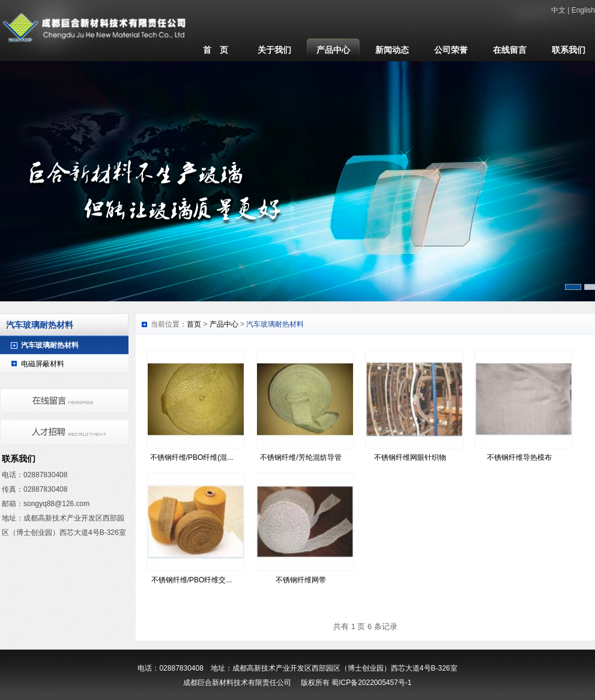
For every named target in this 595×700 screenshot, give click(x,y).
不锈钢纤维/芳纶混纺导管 (301, 457)
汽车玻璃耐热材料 (50, 345)
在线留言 (510, 50)
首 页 (216, 50)
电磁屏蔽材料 (43, 364)
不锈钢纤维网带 (301, 580)
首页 (194, 324)
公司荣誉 (451, 50)
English (583, 10)
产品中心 (333, 50)
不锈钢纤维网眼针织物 (410, 457)
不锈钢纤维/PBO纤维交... (192, 580)
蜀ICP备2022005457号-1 (371, 683)
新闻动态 (392, 50)
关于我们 (274, 50)
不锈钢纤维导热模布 (519, 457)
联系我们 (569, 50)
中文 (558, 10)
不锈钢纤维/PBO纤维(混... (192, 457)
